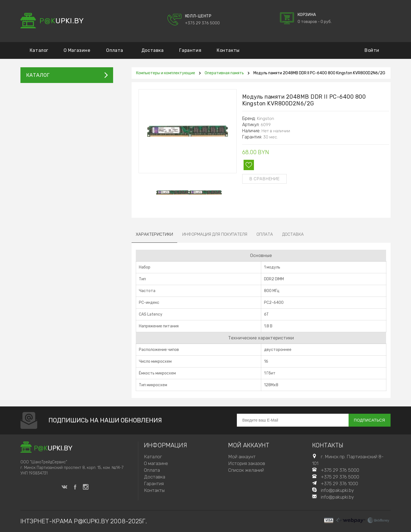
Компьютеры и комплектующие (166, 73)
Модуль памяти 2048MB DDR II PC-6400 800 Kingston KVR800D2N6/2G (319, 73)
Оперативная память (224, 73)
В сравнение (265, 179)
